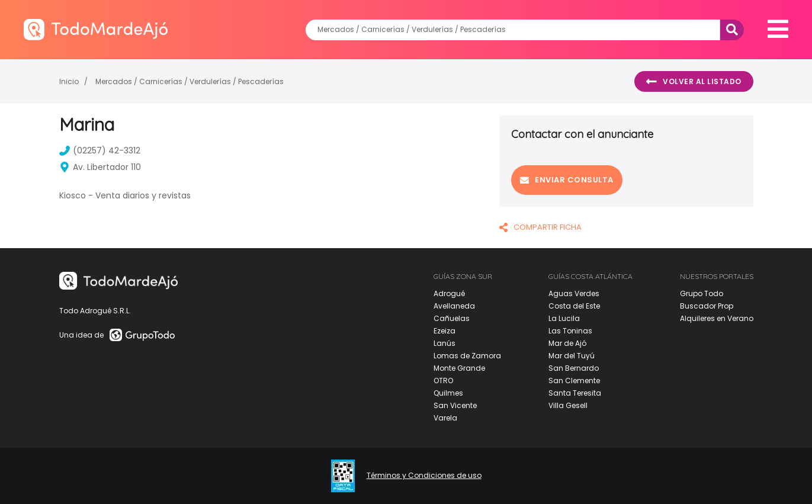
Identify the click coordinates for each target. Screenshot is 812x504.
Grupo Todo (702, 293)
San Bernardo (574, 368)
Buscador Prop (707, 306)
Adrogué (449, 293)
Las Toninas (570, 331)
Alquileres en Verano (717, 318)
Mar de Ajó (567, 343)
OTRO (443, 381)
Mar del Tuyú (572, 356)
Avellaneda (454, 306)
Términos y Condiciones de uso (424, 476)
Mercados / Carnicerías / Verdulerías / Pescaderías (190, 81)
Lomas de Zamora (467, 356)
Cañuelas (452, 318)
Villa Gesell (568, 405)
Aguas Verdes (574, 293)
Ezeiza (444, 331)
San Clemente (574, 381)
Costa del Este (574, 306)
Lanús (444, 343)
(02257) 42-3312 (100, 150)
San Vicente (455, 405)
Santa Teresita (575, 393)
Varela (445, 418)
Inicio (69, 81)
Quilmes (448, 393)
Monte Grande (459, 368)
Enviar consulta (567, 180)
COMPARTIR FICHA (540, 227)
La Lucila (564, 318)
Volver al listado (694, 82)
